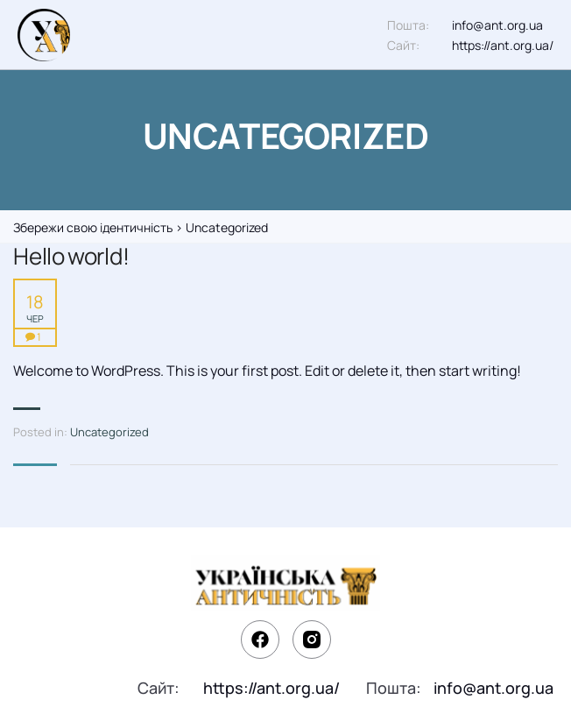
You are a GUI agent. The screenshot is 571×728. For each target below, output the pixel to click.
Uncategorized (109, 432)
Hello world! (71, 256)
